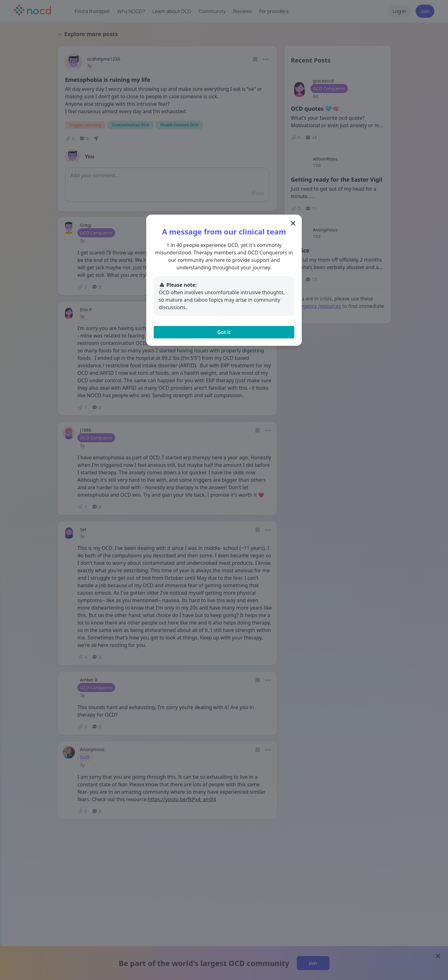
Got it (224, 332)
